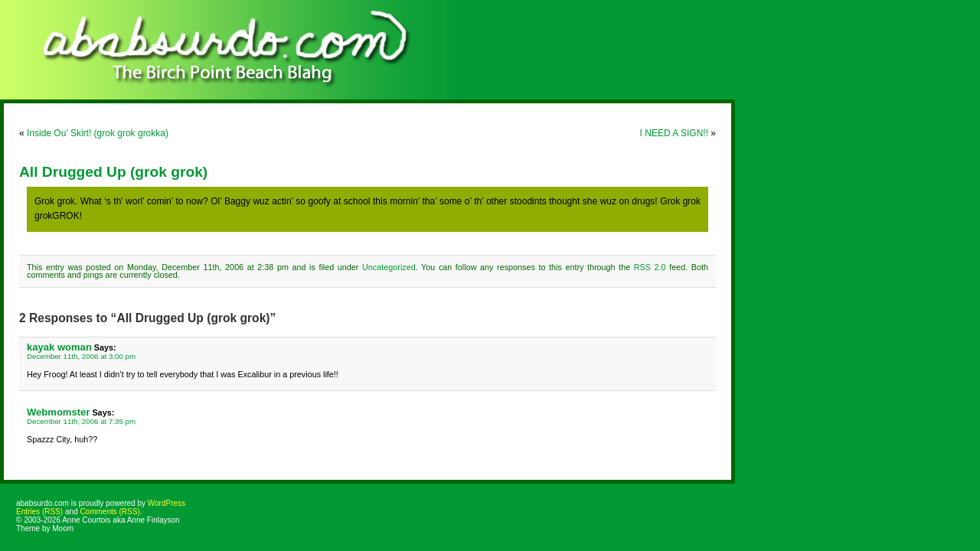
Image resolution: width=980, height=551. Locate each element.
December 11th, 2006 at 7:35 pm (81, 421)
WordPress (167, 503)
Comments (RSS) (109, 512)
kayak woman (59, 347)
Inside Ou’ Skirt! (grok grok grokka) (98, 133)
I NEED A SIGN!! (674, 133)
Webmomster (58, 412)
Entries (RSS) (39, 512)
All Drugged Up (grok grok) (113, 172)
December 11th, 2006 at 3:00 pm (81, 356)
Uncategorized (389, 267)
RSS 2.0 (650, 267)
